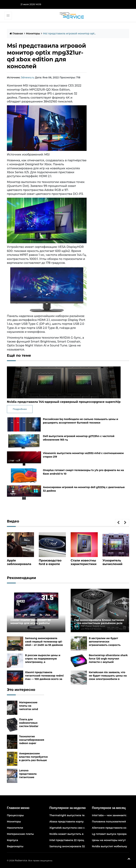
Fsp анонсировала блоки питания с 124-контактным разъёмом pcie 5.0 (98, 621)
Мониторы (33, 34)
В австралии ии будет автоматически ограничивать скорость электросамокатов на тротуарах (105, 645)
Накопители (15, 828)
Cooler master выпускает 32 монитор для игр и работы (35, 621)
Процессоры (15, 815)
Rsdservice (21, 860)
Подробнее (20, 409)
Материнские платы (20, 834)
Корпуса (12, 840)
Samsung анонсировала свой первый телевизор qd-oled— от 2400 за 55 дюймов (44, 641)
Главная (16, 34)
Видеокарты (15, 846)
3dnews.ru (28, 77)
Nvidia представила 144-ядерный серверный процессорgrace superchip (62, 402)
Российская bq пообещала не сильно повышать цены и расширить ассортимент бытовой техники (80, 421)
